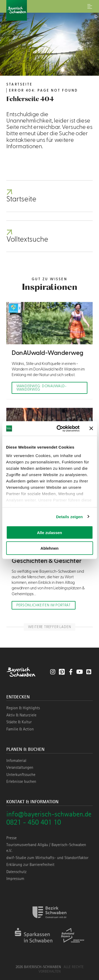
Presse (11, 838)
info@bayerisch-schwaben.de (49, 814)
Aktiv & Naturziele (21, 715)
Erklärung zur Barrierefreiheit (30, 865)
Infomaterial (16, 761)
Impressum (15, 879)
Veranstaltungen (20, 767)
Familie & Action (20, 729)
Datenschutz (16, 872)
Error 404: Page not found (43, 91)
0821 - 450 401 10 (34, 822)
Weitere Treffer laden (50, 627)
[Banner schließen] (91, 428)
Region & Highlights (23, 708)
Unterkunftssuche (21, 775)
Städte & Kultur (19, 722)
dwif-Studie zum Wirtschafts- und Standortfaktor (47, 858)
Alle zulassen (49, 533)
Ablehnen (49, 548)
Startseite (19, 84)
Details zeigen (69, 516)
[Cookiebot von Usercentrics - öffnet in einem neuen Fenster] (59, 428)
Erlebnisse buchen (21, 782)
